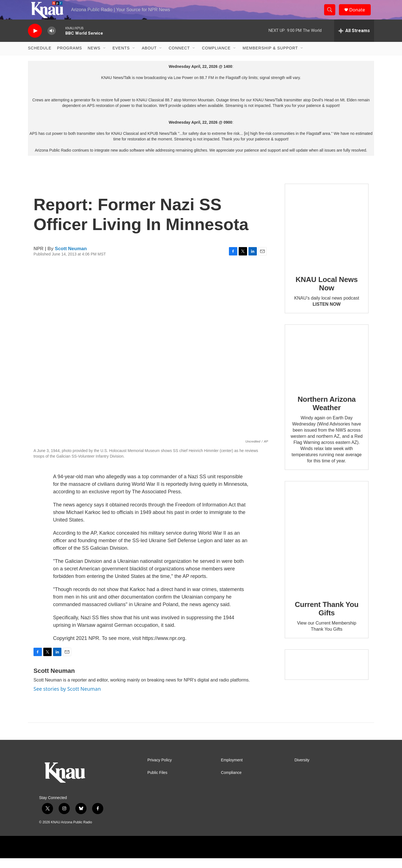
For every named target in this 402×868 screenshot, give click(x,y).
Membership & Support (270, 58)
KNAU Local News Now (327, 293)
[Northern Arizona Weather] (327, 366)
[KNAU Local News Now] (327, 235)
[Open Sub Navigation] (105, 58)
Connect (179, 58)
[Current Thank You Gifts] (327, 547)
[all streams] (354, 40)
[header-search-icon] (332, 15)
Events (121, 58)
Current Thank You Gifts (327, 619)
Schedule (40, 58)
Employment (232, 770)
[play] (35, 41)
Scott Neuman (71, 258)
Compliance (216, 58)
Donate (360, 15)
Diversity (302, 770)
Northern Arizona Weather (327, 413)
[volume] (52, 41)
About (149, 58)
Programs (70, 58)
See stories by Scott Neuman (67, 699)
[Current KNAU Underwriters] (327, 674)
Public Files (157, 782)
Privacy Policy (160, 770)
